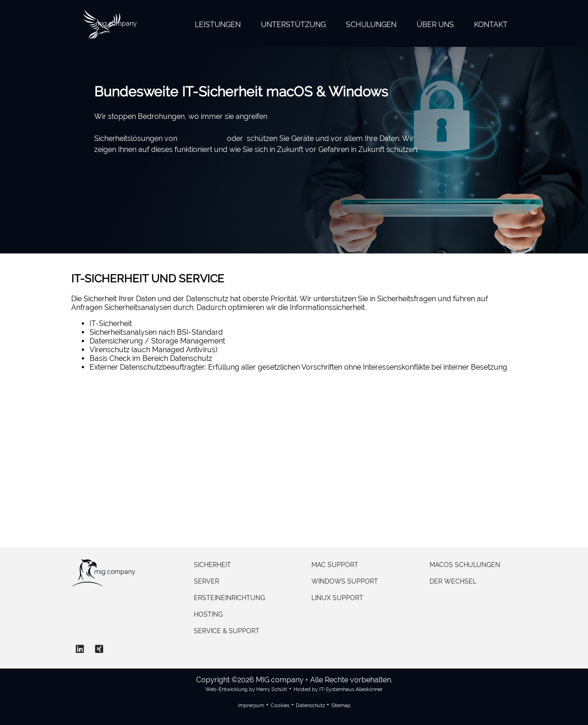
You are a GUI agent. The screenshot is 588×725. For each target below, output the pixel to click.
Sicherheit (212, 565)
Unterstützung (293, 25)
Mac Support (335, 565)
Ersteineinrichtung (229, 598)
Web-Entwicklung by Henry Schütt (246, 689)
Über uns (435, 25)
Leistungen (218, 25)
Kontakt (491, 25)
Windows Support (345, 581)
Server (206, 581)
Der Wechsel (453, 581)
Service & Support (227, 631)
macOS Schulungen (465, 565)
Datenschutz (310, 705)
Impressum (251, 705)
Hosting (208, 614)
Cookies (280, 705)
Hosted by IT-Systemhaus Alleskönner (338, 689)
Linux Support (337, 598)
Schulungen (371, 25)
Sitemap (341, 705)
